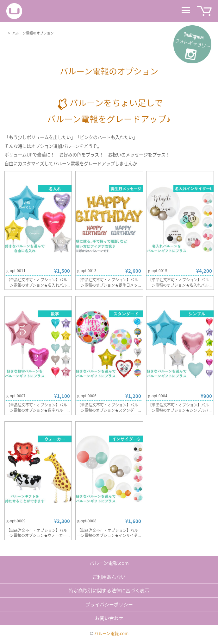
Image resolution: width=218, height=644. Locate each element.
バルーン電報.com (109, 563)
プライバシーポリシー (109, 604)
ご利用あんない (109, 577)
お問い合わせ (109, 618)
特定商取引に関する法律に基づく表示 (109, 590)
